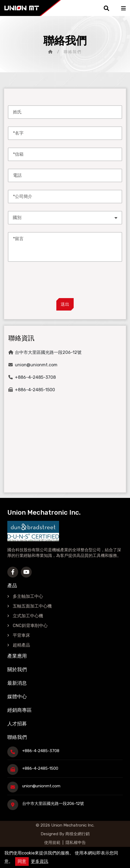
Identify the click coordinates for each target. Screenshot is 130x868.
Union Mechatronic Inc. (73, 825)
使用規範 (52, 843)
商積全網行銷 (77, 834)
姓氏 (17, 112)
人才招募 (17, 724)
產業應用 (17, 656)
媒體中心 (17, 697)
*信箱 (18, 154)
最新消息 (17, 683)
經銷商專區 (19, 710)
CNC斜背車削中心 (30, 626)
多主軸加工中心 (28, 596)
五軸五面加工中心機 (32, 606)
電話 (17, 175)
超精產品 (21, 645)
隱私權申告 (76, 843)
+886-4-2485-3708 (35, 377)
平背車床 (21, 635)
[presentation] (65, 281)
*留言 (18, 239)
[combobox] (65, 218)
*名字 (18, 133)
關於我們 (17, 670)
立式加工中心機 (28, 616)
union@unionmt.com (36, 365)
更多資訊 (40, 861)
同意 (22, 861)
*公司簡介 (23, 196)
